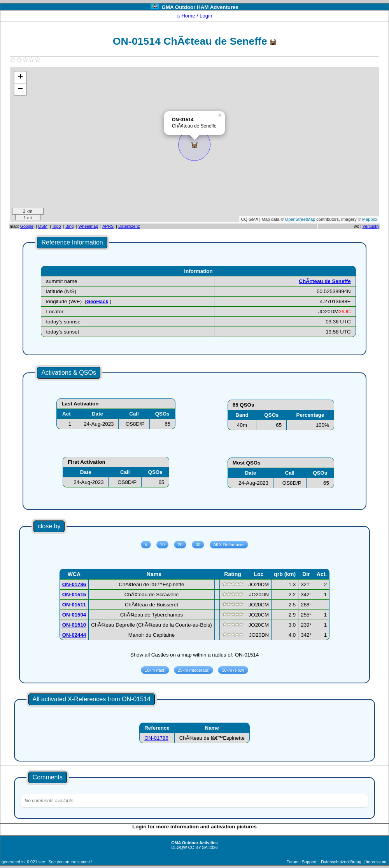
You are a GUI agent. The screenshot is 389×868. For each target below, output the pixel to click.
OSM (43, 226)
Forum (293, 862)
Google (27, 226)
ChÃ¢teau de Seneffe (325, 281)
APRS (108, 226)
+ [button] (20, 77)
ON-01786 (156, 738)
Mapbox (370, 219)
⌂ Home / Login (194, 16)
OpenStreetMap (300, 219)
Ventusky (371, 226)
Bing (69, 226)
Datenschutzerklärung (341, 862)
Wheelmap (88, 226)
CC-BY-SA (198, 847)
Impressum (376, 862)
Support (309, 862)
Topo (56, 226)
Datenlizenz (129, 226)
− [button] (20, 89)
